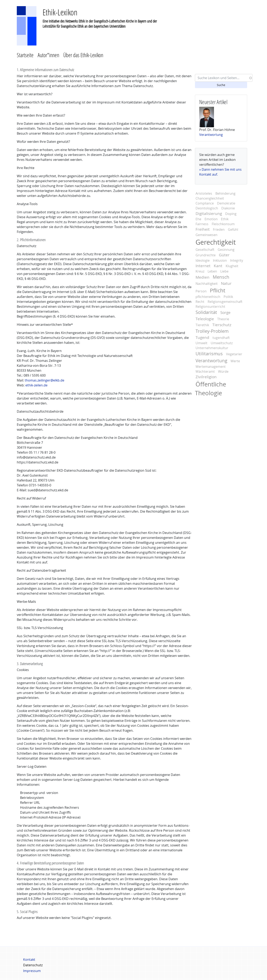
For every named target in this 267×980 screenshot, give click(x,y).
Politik (228, 297)
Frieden (219, 229)
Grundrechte (206, 255)
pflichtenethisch (208, 297)
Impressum (32, 971)
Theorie (223, 319)
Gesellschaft (205, 250)
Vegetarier (234, 354)
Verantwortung (211, 135)
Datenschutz (33, 965)
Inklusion (220, 260)
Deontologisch (207, 208)
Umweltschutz (222, 343)
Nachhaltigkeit (207, 284)
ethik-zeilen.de (36, 385)
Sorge (225, 312)
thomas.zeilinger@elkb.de (45, 380)
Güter (224, 255)
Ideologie (203, 260)
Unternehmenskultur (212, 348)
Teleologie (205, 319)
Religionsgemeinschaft (225, 302)
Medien (203, 277)
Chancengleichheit (210, 198)
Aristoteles (204, 193)
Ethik (225, 219)
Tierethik (202, 325)
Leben (212, 271)
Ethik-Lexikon (60, 12)
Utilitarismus (209, 354)
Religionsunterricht (210, 307)
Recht (200, 302)
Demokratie (226, 203)
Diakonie (228, 208)
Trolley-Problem (212, 331)
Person (201, 291)
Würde (223, 371)
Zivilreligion (206, 377)
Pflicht (218, 290)
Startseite (25, 55)
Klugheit (232, 266)
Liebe (224, 271)
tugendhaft (221, 338)
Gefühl (233, 229)
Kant (218, 266)
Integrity (237, 260)
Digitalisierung (209, 213)
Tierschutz (222, 325)
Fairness (202, 224)
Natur (226, 283)
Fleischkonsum (223, 224)
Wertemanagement (211, 367)
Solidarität (206, 312)
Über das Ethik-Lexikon (83, 55)
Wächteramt (205, 371)
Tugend (202, 337)
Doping (231, 214)
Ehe (198, 219)
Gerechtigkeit (216, 242)
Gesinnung (226, 250)
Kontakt (29, 960)
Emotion (211, 219)
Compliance (205, 203)
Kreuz (200, 271)
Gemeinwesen (206, 235)
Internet (203, 266)
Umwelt (201, 343)
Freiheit (203, 229)
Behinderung (225, 193)
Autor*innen (48, 55)
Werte (235, 361)
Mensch (221, 277)
